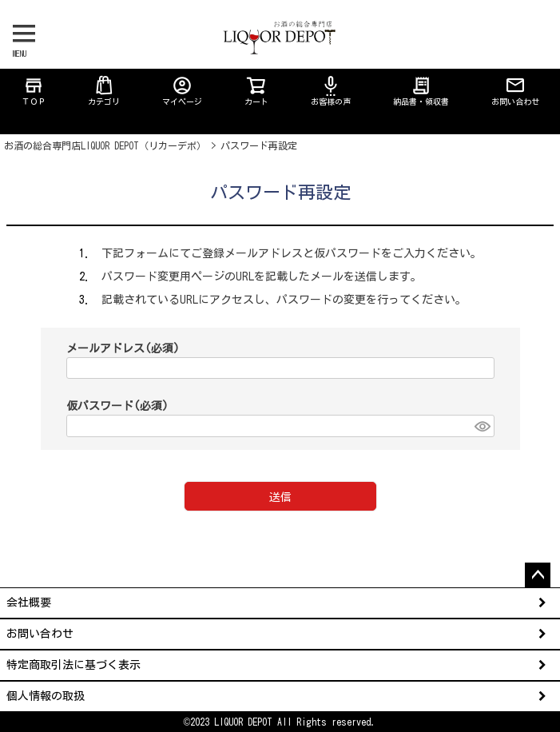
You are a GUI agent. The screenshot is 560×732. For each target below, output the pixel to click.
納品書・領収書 (421, 90)
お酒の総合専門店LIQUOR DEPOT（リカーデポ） (105, 145)
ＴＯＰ (34, 90)
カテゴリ (104, 90)
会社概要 (29, 603)
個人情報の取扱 (46, 696)
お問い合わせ (515, 90)
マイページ (182, 90)
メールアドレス (123, 348)
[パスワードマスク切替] (482, 426)
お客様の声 (331, 90)
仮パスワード (117, 406)
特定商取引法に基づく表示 (73, 665)
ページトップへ (538, 575)
